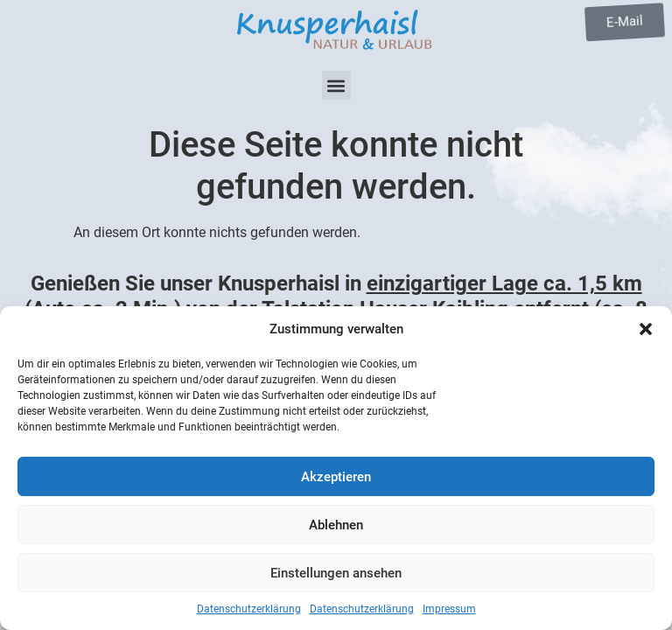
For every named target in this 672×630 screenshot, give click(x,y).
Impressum (449, 609)
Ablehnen (336, 525)
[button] (646, 329)
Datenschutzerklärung (249, 609)
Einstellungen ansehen (336, 573)
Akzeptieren (336, 477)
